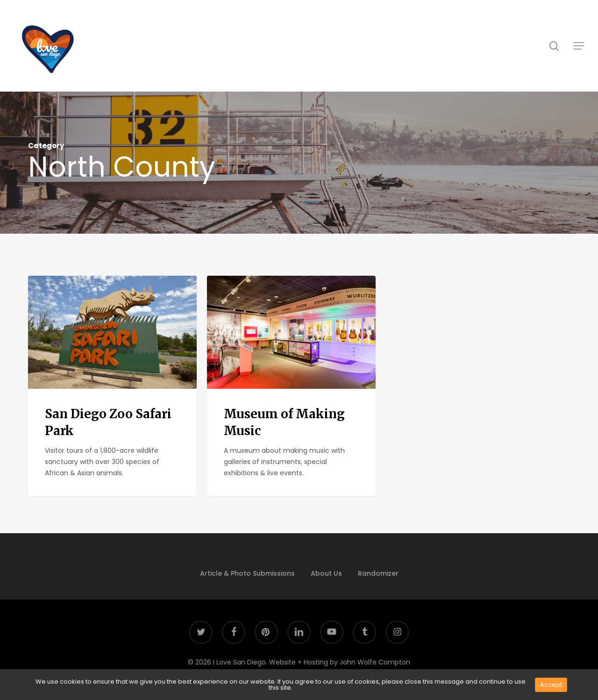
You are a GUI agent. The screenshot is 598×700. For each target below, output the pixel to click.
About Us (326, 573)
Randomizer (378, 573)
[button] (579, 46)
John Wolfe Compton (375, 662)
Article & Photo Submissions (247, 573)
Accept (551, 685)
